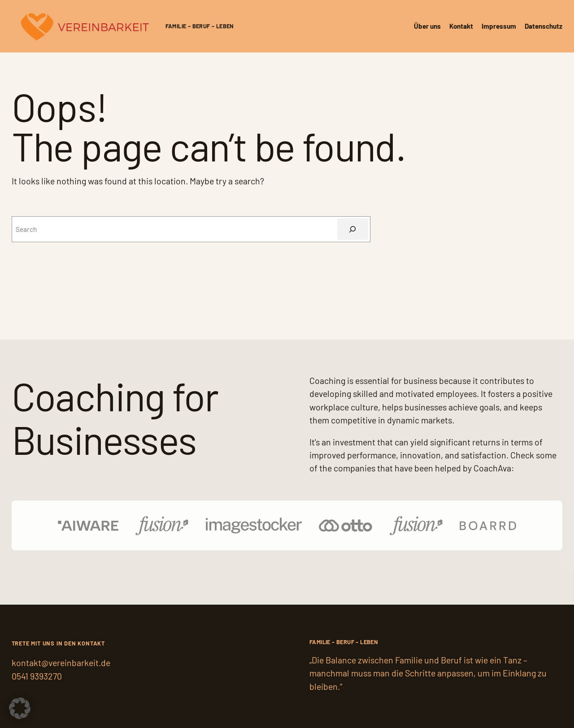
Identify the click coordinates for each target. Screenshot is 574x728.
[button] (20, 708)
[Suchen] (353, 229)
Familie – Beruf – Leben (200, 26)
